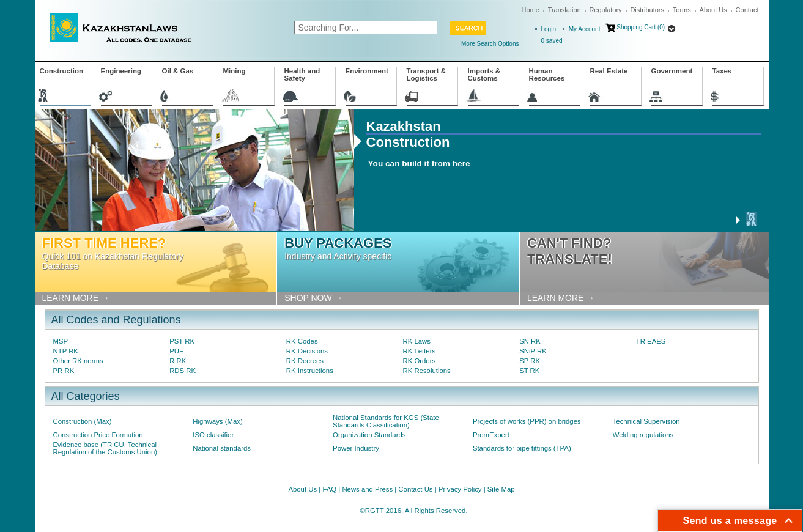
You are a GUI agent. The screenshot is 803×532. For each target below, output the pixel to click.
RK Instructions (310, 371)
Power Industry (356, 448)
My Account (585, 29)
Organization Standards (369, 435)
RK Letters (419, 351)
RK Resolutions (426, 371)
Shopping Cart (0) (641, 27)
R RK (178, 361)
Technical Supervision (646, 421)
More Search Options (490, 44)
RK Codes (302, 341)
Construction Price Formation (98, 435)
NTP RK (66, 351)
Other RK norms (78, 361)
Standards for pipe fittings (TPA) (522, 448)
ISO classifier (213, 435)
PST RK (182, 341)
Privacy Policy (460, 489)
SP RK (530, 361)
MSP (61, 341)
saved (552, 41)
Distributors (647, 10)
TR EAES (651, 341)
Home (531, 10)
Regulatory (605, 10)
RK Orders (419, 361)
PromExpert (491, 435)
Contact (747, 10)
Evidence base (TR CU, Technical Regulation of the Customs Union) (105, 448)
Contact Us (415, 489)
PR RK (64, 371)
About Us (713, 10)
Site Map (501, 489)
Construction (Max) (83, 421)
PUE (176, 351)
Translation (564, 10)
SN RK (530, 341)
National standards (222, 448)
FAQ (329, 489)
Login (549, 29)
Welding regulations (643, 435)
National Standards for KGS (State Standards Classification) (386, 421)
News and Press (367, 489)
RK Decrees (305, 361)
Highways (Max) (217, 421)
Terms (682, 10)
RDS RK (183, 371)
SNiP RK (533, 351)
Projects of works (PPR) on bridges (527, 421)
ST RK (529, 371)
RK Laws (416, 341)
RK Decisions (307, 351)
